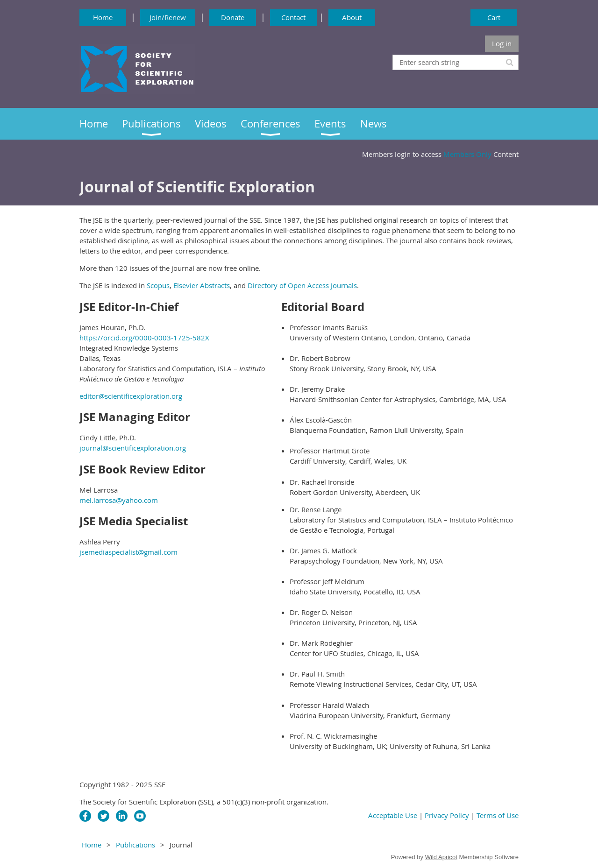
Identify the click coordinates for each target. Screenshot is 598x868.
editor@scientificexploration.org (131, 396)
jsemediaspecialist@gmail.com (128, 552)
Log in (502, 43)
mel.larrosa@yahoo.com (119, 500)
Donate (233, 17)
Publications (135, 845)
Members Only (467, 154)
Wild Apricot (441, 857)
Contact (293, 17)
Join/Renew (168, 17)
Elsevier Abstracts (202, 285)
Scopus (158, 285)
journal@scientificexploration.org (133, 448)
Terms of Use (498, 815)
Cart (494, 17)
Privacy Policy (447, 815)
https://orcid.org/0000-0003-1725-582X (144, 338)
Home (103, 17)
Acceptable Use (394, 815)
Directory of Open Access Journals (302, 285)
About (352, 17)
